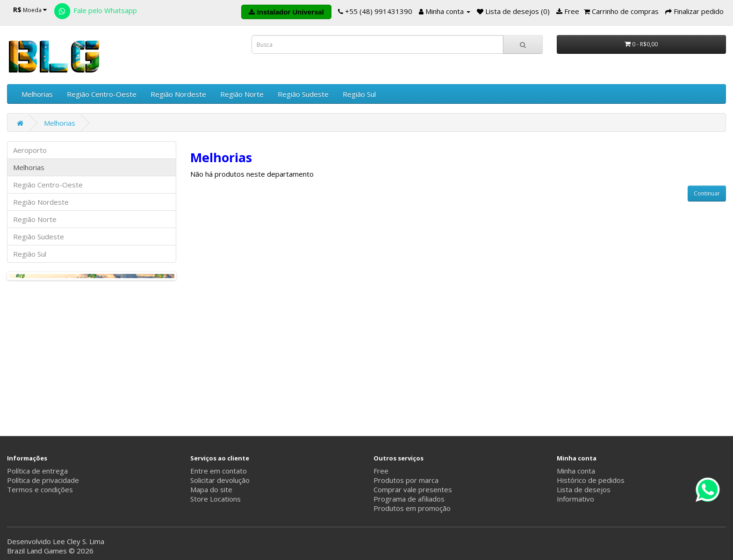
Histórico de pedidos (591, 480)
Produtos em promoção (412, 508)
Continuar (707, 193)
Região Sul (359, 94)
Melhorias (37, 94)
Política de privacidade (43, 480)
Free (381, 471)
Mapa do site (211, 489)
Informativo (575, 499)
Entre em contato (219, 471)
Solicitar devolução (220, 480)
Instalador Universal (286, 12)
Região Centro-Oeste (102, 94)
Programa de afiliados (409, 499)
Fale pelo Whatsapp (95, 10)
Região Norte (242, 94)
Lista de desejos (584, 489)
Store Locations (216, 499)
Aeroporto (30, 150)
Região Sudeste (303, 94)
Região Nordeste (178, 94)
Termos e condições (40, 489)
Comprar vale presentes (413, 489)
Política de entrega (37, 471)
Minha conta (576, 471)
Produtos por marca (406, 480)
